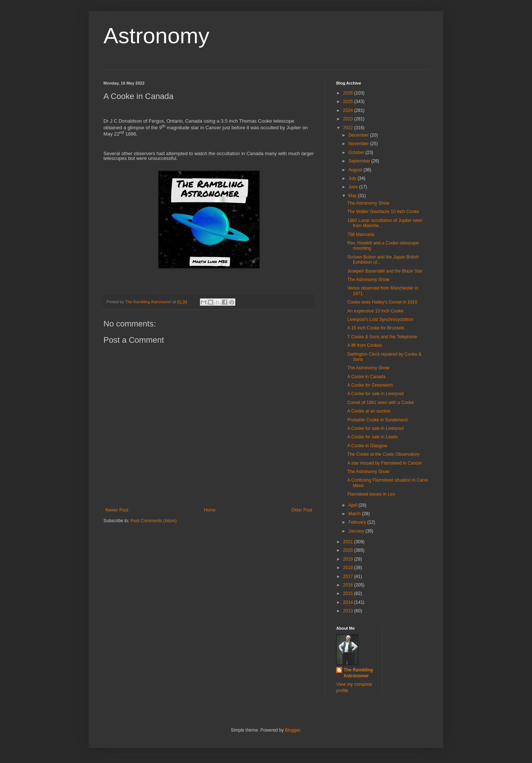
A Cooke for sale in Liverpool (376, 394)
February (358, 522)
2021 (349, 542)
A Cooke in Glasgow (367, 446)
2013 (349, 611)
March (355, 514)
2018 (349, 568)
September (360, 161)
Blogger (292, 730)
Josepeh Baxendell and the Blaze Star (385, 271)
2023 (349, 119)
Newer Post (117, 510)
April (353, 505)
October (357, 153)
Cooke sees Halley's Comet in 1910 (382, 302)
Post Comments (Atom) (154, 521)
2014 (349, 602)
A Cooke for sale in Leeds (373, 437)
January (357, 531)
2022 (349, 128)
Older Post (302, 510)
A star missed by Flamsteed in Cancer (385, 463)
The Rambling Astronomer (358, 673)
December (359, 135)
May (353, 196)
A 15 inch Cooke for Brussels (376, 328)
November (359, 144)
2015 (349, 593)
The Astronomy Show (368, 203)
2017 (349, 576)
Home (210, 510)
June (354, 187)
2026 (349, 93)
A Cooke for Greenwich (370, 385)
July (353, 178)
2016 (349, 585)
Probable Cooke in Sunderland (377, 420)
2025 (349, 102)
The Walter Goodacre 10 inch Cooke (383, 212)
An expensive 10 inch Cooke (375, 311)
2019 (349, 559)
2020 (349, 550)
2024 (349, 110)
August (356, 170)
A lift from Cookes (365, 345)
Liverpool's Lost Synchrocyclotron (380, 319)
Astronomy (156, 36)
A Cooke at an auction (369, 411)
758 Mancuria (361, 235)
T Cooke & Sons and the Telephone (382, 337)
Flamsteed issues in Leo (371, 494)
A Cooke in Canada (366, 377)
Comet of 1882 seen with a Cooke (381, 403)
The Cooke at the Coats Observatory (383, 454)
